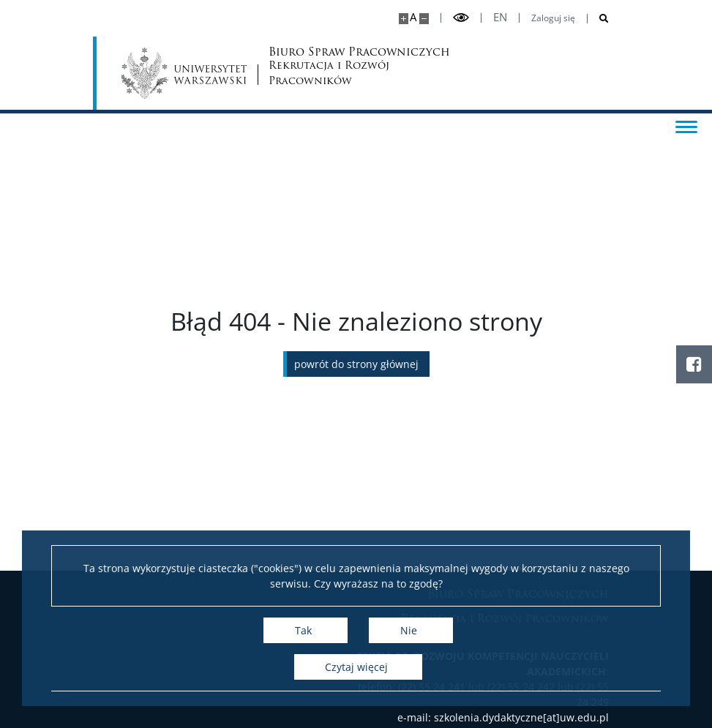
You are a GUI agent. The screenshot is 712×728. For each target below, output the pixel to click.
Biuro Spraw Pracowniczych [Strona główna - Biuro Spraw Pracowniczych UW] (326, 68)
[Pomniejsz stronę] (424, 19)
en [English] (500, 17)
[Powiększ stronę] (404, 19)
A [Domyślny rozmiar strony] (413, 17)
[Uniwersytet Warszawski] (185, 73)
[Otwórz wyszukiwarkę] (598, 19)
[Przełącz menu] (686, 126)
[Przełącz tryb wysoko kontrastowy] (461, 18)
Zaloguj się (553, 18)
